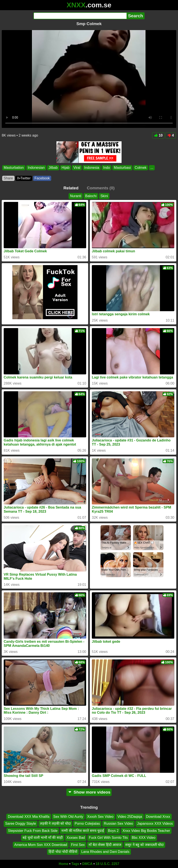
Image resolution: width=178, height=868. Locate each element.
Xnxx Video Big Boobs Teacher (146, 831)
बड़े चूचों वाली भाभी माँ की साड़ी (43, 838)
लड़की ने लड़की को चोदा (55, 824)
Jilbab (53, 168)
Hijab (66, 168)
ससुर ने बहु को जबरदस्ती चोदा (144, 845)
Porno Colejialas (87, 824)
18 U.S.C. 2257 (107, 864)
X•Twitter (24, 178)
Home (64, 864)
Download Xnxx (158, 817)
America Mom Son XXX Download (41, 845)
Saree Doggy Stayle (21, 824)
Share (8, 178)
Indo (106, 168)
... (152, 168)
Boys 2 (113, 831)
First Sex (78, 845)
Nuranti (76, 196)
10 (158, 135)
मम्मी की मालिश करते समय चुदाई (83, 831)
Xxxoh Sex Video (100, 817)
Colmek (141, 168)
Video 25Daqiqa (130, 817)
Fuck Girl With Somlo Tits (108, 838)
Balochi (91, 196)
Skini (104, 196)
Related (71, 188)
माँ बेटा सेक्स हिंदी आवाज (105, 845)
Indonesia (92, 168)
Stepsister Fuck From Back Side (33, 831)
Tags (75, 864)
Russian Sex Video (118, 824)
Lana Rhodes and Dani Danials (105, 852)
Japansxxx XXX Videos (155, 824)
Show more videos (89, 792)
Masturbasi (122, 168)
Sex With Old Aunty (68, 817)
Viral (77, 168)
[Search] (80, 16)
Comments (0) (101, 188)
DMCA (87, 864)
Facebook (42, 178)
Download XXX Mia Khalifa (29, 817)
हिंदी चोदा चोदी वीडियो (63, 852)
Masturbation (14, 168)
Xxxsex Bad (76, 838)
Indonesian (36, 168)
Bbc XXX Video (144, 838)
